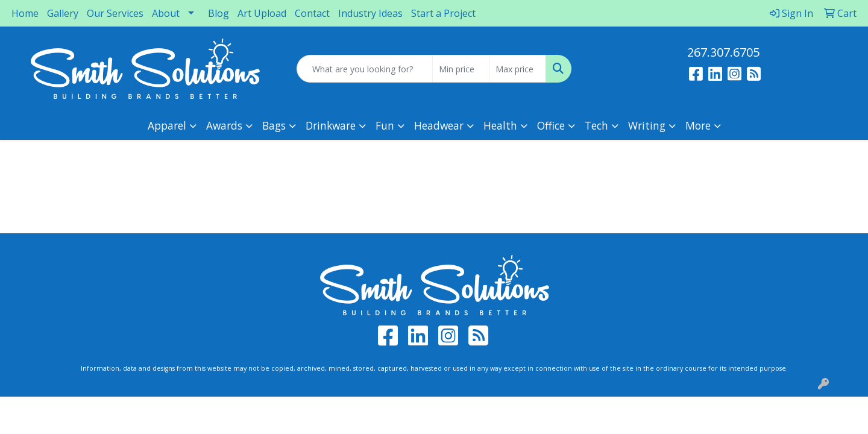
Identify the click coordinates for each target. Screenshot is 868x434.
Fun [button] (385, 125)
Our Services (115, 13)
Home (25, 13)
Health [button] (500, 125)
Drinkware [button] (331, 125)
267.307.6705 (723, 52)
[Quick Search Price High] (517, 69)
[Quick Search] (365, 69)
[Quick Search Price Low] (461, 69)
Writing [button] (647, 125)
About (166, 13)
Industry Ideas (370, 13)
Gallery (63, 13)
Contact (312, 13)
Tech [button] (596, 125)
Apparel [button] (167, 125)
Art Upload (262, 13)
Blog (219, 13)
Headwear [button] (439, 125)
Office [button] (551, 125)
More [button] (698, 125)
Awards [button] (224, 125)
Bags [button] (274, 125)
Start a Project (443, 13)
